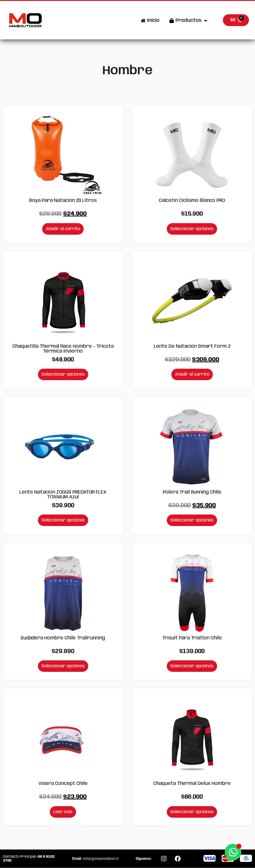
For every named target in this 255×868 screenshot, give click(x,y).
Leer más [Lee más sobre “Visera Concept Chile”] (63, 812)
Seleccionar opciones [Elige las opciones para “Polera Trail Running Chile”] (192, 520)
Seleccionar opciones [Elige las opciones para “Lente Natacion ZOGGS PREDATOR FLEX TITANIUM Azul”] (63, 520)
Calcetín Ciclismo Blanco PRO (192, 201)
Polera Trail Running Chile (192, 492)
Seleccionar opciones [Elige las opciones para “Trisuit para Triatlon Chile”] (192, 666)
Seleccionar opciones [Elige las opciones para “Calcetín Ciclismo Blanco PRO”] (192, 229)
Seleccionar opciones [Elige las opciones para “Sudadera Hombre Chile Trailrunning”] (63, 666)
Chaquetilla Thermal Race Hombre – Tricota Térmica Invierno (63, 349)
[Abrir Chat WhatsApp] (233, 852)
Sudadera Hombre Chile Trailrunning (63, 638)
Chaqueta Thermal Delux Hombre (192, 784)
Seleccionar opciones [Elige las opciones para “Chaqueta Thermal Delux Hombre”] (192, 812)
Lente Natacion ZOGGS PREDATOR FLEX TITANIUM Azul (63, 495)
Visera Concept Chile (63, 784)
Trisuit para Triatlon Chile (192, 638)
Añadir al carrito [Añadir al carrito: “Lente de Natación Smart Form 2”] (192, 374)
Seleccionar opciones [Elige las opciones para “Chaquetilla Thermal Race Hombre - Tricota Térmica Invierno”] (63, 374)
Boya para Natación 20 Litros (63, 201)
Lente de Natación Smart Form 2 (192, 346)
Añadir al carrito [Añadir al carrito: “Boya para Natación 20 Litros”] (63, 229)
